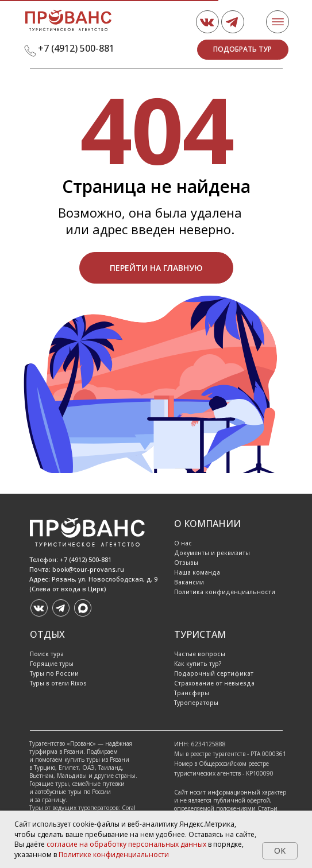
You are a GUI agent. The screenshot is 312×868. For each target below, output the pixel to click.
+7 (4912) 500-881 (76, 48)
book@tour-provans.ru (88, 569)
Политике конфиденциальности (114, 855)
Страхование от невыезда (214, 683)
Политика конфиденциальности (225, 592)
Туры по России (54, 673)
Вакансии (189, 582)
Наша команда (197, 572)
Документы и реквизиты (212, 553)
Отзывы (186, 563)
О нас (183, 543)
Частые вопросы (200, 654)
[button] (243, 50)
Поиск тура (47, 654)
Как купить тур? (198, 664)
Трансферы (192, 693)
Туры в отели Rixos (58, 683)
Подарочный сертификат (214, 673)
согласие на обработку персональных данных (126, 844)
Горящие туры (52, 664)
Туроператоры (196, 703)
